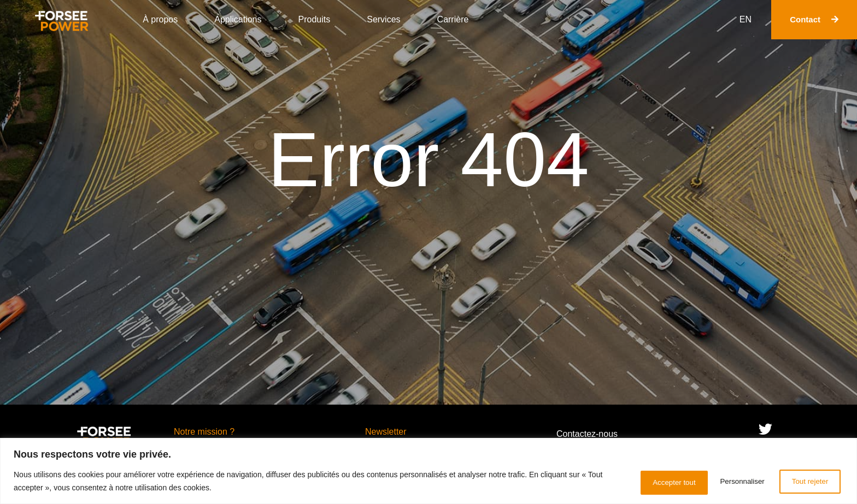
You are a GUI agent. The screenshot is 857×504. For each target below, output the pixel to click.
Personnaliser (649, 482)
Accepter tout (805, 482)
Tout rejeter (727, 482)
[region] (428, 472)
